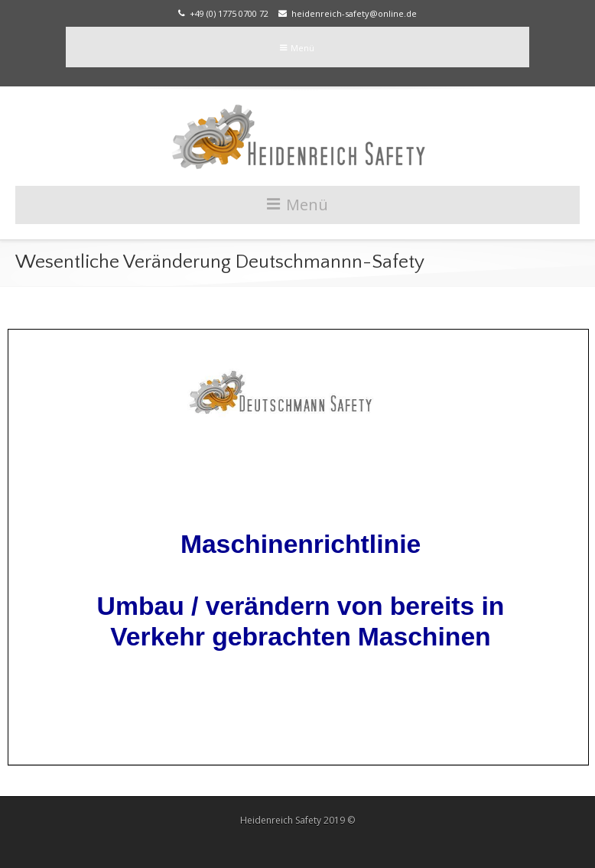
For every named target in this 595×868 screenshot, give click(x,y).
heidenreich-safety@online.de (348, 13)
